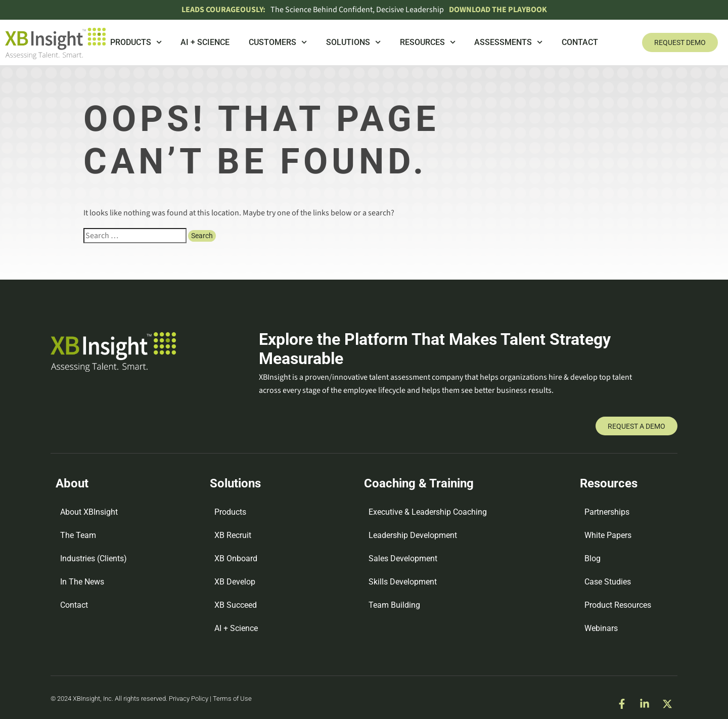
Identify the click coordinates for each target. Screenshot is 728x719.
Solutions (353, 42)
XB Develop (235, 582)
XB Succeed (236, 605)
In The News (82, 582)
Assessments (508, 42)
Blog (593, 558)
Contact (580, 42)
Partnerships (607, 512)
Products (136, 42)
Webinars (601, 628)
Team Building (394, 605)
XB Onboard (236, 558)
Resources (428, 42)
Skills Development (403, 582)
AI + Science (205, 42)
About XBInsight (89, 512)
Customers (278, 42)
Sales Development (403, 558)
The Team (78, 535)
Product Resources (618, 605)
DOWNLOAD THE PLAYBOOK (498, 10)
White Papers (608, 535)
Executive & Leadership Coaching (428, 512)
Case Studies (608, 582)
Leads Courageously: (223, 10)
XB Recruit (233, 535)
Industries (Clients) (94, 558)
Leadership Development (413, 535)
